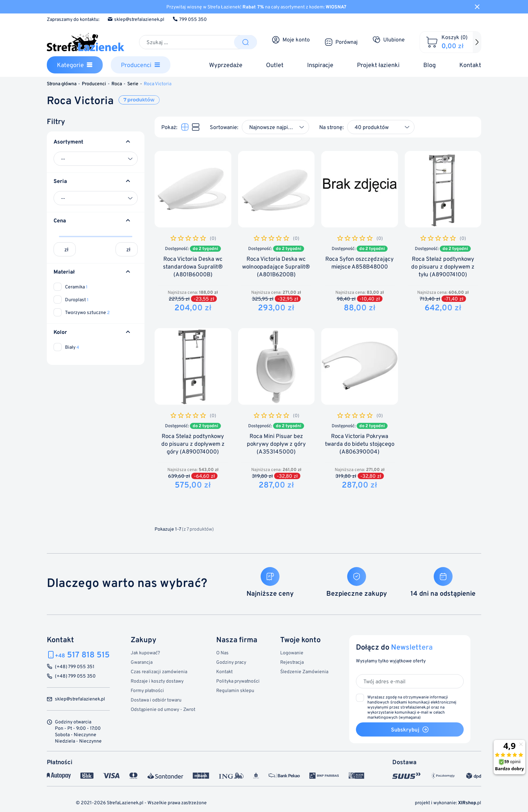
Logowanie (292, 652)
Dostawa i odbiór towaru (156, 700)
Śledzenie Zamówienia (304, 671)
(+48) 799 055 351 (75, 667)
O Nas (222, 652)
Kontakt (224, 671)
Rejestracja (292, 662)
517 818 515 (82, 654)
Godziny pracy (231, 662)
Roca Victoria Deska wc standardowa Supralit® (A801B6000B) (193, 267)
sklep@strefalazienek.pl (136, 19)
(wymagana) (412, 707)
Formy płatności (147, 690)
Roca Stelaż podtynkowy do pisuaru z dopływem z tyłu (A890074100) (443, 267)
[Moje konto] (291, 40)
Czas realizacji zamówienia (159, 671)
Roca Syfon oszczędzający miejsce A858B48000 (359, 263)
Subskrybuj (410, 729)
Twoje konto (300, 639)
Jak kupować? (145, 652)
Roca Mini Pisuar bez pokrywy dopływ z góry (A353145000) (276, 444)
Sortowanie (223, 127)
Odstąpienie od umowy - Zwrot (163, 709)
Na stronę (331, 127)
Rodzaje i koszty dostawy (157, 681)
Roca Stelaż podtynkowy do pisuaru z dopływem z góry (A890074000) (193, 444)
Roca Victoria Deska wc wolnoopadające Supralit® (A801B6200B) (276, 267)
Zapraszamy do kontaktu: (73, 19)
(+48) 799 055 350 (75, 676)
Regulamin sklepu (235, 690)
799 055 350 (190, 19)
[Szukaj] (187, 42)
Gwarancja (142, 662)
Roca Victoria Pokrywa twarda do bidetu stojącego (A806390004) (360, 444)
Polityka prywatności (238, 681)
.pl (470, 802)
